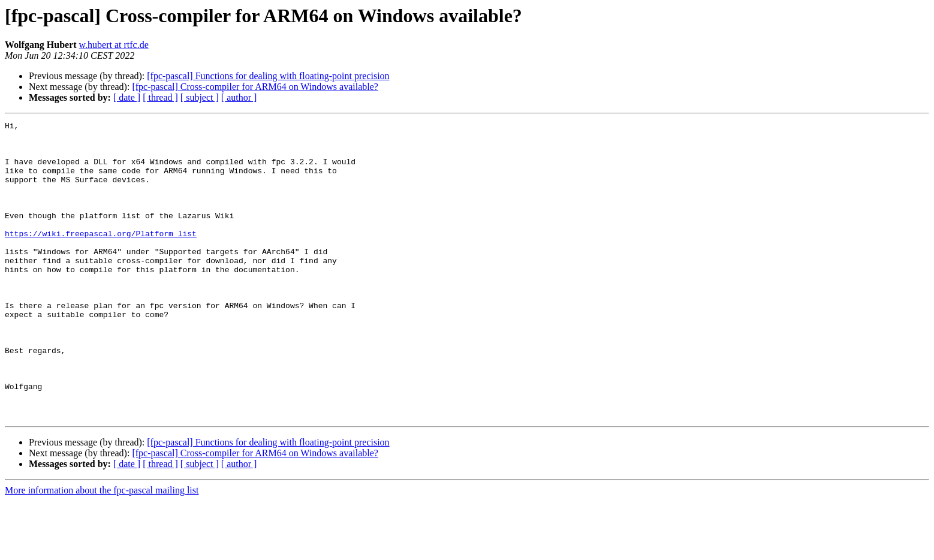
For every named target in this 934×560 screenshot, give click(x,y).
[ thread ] (160, 97)
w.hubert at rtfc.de (114, 45)
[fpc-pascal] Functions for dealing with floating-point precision (268, 76)
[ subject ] (200, 97)
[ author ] (239, 97)
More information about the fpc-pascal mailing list (102, 550)
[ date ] (127, 97)
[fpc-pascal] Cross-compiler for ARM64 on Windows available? (255, 87)
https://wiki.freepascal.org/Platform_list (101, 257)
